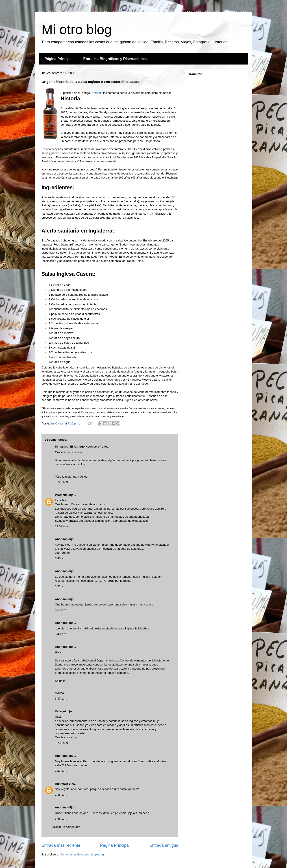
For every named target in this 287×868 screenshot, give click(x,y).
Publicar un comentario (65, 827)
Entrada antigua (164, 845)
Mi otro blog (77, 29)
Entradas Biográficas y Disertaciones (115, 59)
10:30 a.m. (62, 743)
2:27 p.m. (61, 771)
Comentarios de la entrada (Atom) (82, 854)
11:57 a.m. (62, 526)
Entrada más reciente (61, 845)
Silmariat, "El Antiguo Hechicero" (78, 447)
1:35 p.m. (61, 795)
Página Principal (59, 59)
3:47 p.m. (61, 699)
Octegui (60, 711)
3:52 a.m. (61, 586)
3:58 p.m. (61, 819)
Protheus (96, 93)
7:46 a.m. (61, 558)
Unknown (62, 784)
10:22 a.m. (62, 482)
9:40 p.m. (61, 634)
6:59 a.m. (61, 610)
